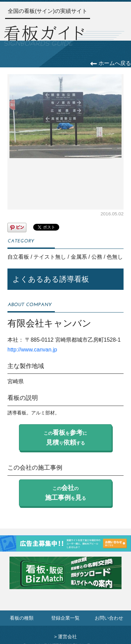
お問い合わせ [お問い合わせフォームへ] (109, 618)
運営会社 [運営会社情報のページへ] (67, 637)
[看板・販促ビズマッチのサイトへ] (65, 578)
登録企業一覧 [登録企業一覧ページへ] (65, 618)
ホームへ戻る (111, 63)
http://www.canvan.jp (32, 350)
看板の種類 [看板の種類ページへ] (22, 618)
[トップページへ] (44, 35)
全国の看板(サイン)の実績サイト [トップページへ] (48, 11)
